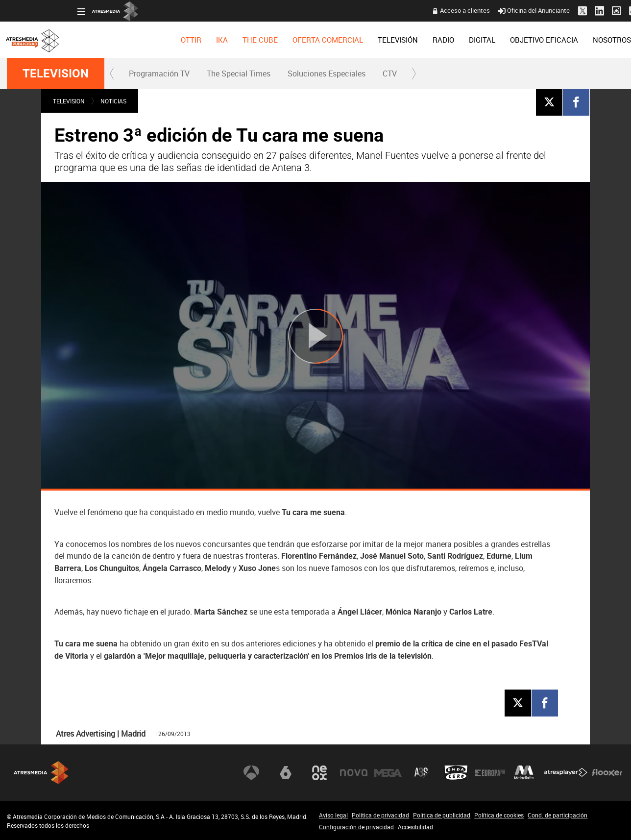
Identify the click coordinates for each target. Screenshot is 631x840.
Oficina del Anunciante (463, 10)
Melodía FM (524, 772)
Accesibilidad (415, 827)
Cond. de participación (558, 815)
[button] (112, 74)
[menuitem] (121, 40)
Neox (319, 772)
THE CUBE (190, 40)
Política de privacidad (380, 815)
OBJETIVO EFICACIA (473, 40)
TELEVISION (56, 74)
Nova (354, 772)
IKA (151, 40)
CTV (390, 74)
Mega (388, 772)
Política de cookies (499, 815)
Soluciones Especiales (327, 74)
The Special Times (239, 74)
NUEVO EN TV (598, 40)
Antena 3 (251, 772)
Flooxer (607, 772)
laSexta (286, 772)
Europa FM (490, 772)
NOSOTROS (541, 40)
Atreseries (422, 772)
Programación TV (159, 74)
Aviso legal (333, 815)
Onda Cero (456, 772)
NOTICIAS (113, 101)
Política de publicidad (442, 815)
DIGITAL (412, 40)
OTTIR (121, 40)
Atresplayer (566, 772)
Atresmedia (41, 773)
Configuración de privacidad (356, 827)
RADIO (373, 40)
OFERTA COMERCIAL (257, 40)
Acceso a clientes (394, 10)
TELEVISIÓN (327, 40)
